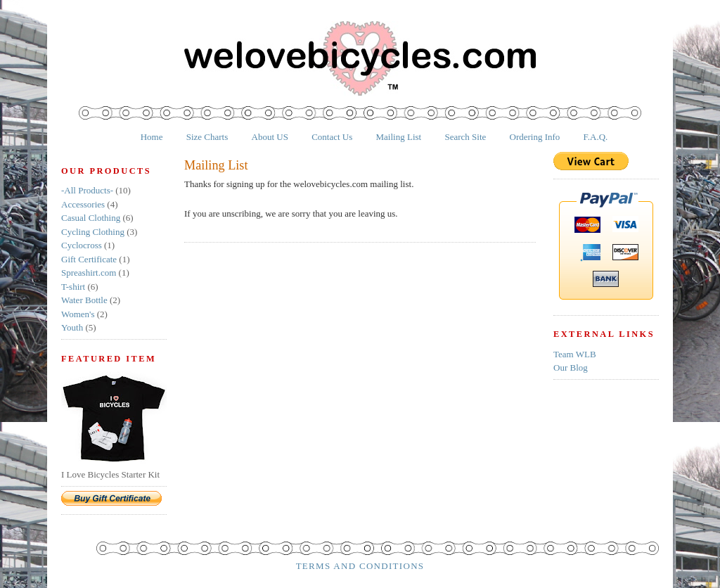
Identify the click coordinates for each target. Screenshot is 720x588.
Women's (78, 314)
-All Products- (87, 190)
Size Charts (207, 137)
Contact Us (332, 137)
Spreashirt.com (89, 273)
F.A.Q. (596, 137)
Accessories (83, 204)
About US (270, 137)
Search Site (465, 137)
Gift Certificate (89, 259)
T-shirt (73, 287)
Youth (72, 327)
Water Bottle (84, 300)
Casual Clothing (91, 218)
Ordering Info (535, 137)
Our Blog (571, 367)
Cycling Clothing (93, 232)
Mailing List (399, 137)
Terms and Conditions (360, 566)
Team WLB (575, 354)
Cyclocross (82, 245)
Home (152, 137)
